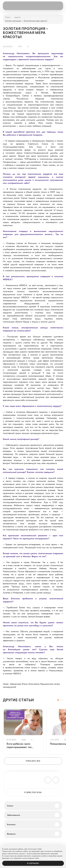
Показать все (33, 761)
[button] (58, 700)
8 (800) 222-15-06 (33, 792)
